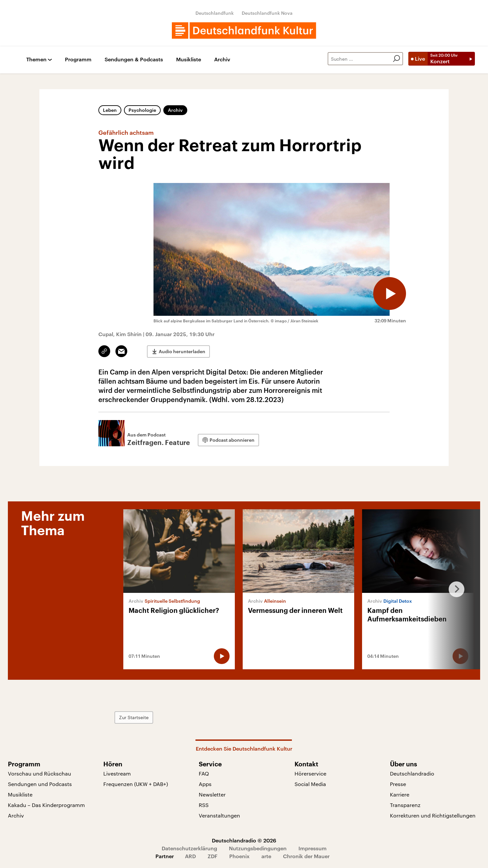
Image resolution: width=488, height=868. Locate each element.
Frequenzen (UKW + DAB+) (136, 784)
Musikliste (189, 60)
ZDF (213, 856)
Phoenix (239, 856)
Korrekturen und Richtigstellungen (433, 815)
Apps (205, 784)
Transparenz (405, 805)
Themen (36, 60)
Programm (78, 60)
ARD (190, 856)
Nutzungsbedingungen (258, 848)
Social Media (310, 784)
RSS (204, 805)
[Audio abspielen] (390, 293)
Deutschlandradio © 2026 (244, 840)
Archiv (222, 60)
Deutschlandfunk (215, 13)
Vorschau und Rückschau (40, 773)
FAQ (204, 773)
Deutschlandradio (412, 773)
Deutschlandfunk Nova (267, 13)
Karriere (400, 794)
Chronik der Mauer (306, 856)
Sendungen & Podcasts (134, 60)
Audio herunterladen (182, 351)
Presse (398, 784)
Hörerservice (310, 773)
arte (266, 856)
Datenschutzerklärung (189, 848)
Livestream (117, 773)
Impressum (313, 848)
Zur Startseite (134, 717)
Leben (110, 110)
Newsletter (212, 794)
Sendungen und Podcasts (40, 784)
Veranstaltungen (219, 815)
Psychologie (142, 110)
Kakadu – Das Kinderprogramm (46, 805)
